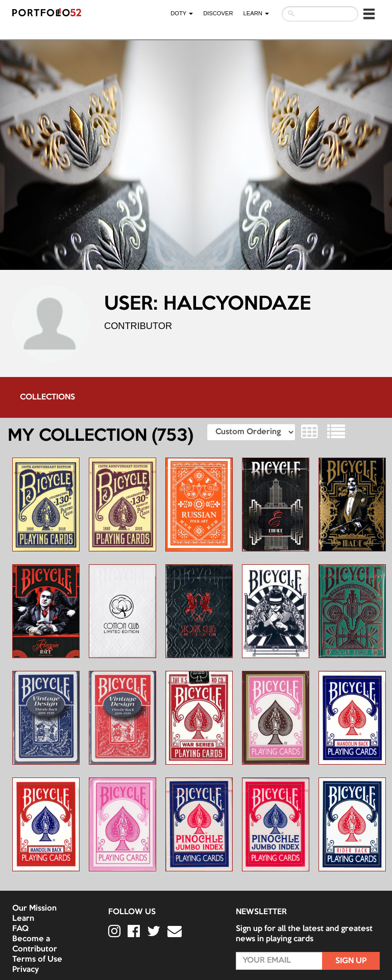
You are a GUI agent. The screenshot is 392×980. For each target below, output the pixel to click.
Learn (23, 919)
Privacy (26, 970)
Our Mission (34, 909)
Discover (218, 13)
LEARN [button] (256, 13)
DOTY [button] (182, 13)
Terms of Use (37, 960)
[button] (369, 14)
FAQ (20, 929)
